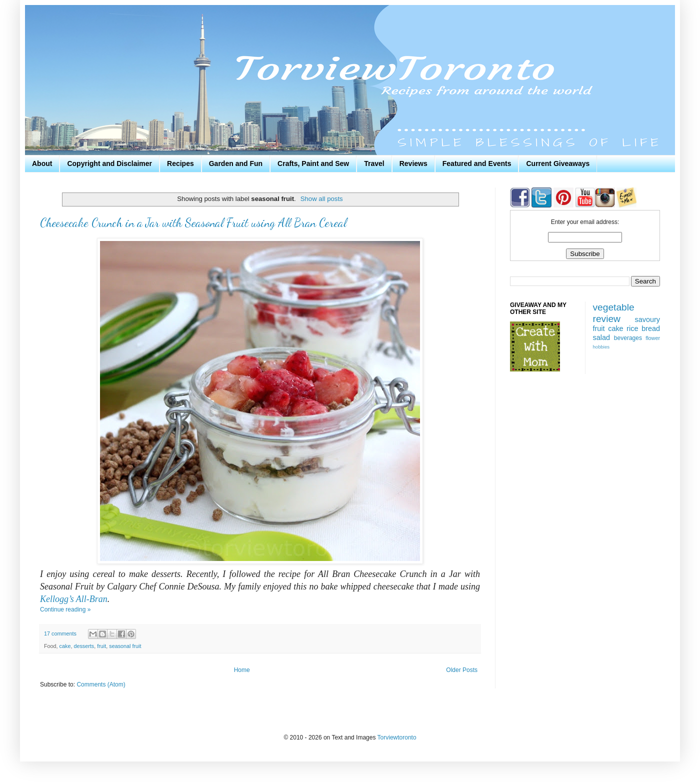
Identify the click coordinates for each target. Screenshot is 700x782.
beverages (628, 338)
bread (651, 328)
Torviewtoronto (397, 737)
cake (65, 646)
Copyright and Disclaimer (109, 163)
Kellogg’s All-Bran (74, 599)
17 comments (60, 633)
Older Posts (462, 670)
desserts (84, 646)
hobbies (601, 347)
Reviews (413, 163)
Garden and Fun (236, 163)
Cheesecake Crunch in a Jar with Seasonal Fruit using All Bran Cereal (193, 223)
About (42, 163)
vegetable (614, 307)
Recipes (180, 163)
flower (653, 338)
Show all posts (322, 199)
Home (242, 670)
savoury (647, 319)
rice (632, 328)
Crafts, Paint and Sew (313, 163)
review (607, 319)
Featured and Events (477, 163)
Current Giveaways (558, 163)
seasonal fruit (125, 646)
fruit (101, 646)
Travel (374, 163)
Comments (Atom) (101, 684)
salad (601, 337)
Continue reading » (65, 609)
